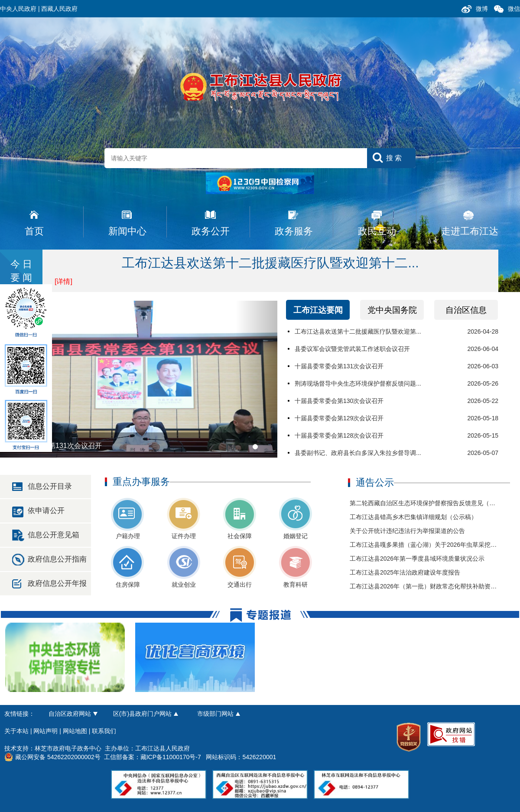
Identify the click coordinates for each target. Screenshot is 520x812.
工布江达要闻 (318, 310)
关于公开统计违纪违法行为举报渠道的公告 (407, 531)
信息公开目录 (50, 486)
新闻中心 (127, 231)
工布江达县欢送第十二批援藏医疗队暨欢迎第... (358, 331)
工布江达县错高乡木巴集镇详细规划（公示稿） (413, 517)
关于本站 (16, 731)
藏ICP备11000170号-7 (171, 757)
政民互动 (377, 231)
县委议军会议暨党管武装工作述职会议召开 (352, 349)
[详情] (63, 281)
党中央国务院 (392, 310)
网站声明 (45, 731)
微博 (482, 9)
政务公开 (211, 231)
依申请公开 (46, 511)
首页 (34, 231)
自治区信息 (466, 310)
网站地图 (75, 731)
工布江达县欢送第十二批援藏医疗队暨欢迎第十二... (270, 263)
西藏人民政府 (59, 9)
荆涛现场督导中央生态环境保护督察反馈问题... (358, 383)
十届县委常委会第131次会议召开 (339, 366)
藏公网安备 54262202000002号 (52, 757)
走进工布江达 (470, 231)
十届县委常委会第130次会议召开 (339, 401)
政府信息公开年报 (57, 583)
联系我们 (104, 731)
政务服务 (294, 231)
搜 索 (394, 158)
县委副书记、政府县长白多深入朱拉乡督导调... (358, 453)
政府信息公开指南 (57, 559)
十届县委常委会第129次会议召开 (339, 418)
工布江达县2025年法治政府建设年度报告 (405, 572)
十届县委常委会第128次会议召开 (339, 435)
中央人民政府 (18, 9)
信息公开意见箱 (54, 535)
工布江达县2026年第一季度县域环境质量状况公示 (417, 559)
